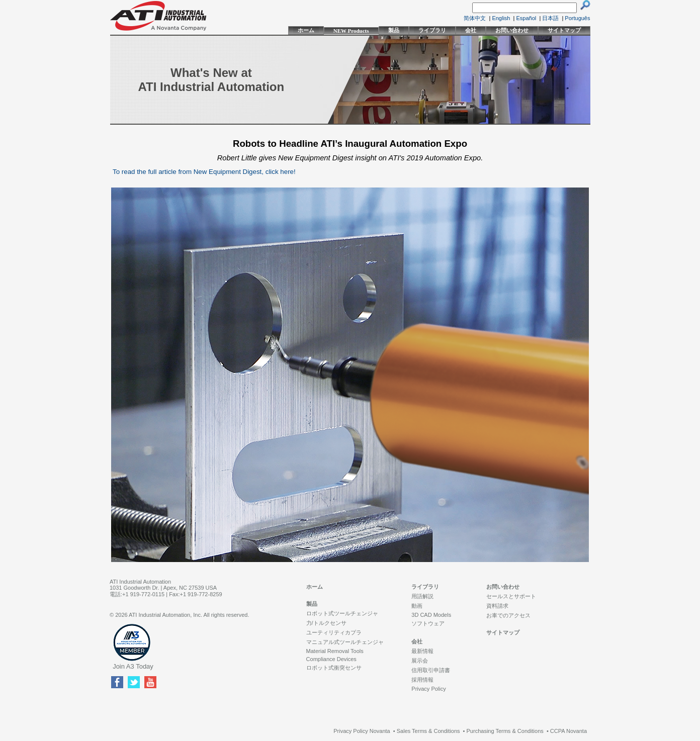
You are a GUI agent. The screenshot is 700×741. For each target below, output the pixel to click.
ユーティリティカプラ (334, 632)
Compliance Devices (331, 659)
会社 (471, 30)
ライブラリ (432, 30)
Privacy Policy (428, 689)
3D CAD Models (431, 615)
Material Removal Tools (335, 651)
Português (577, 18)
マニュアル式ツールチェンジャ (345, 642)
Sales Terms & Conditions (428, 731)
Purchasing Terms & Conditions (505, 731)
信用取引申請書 (431, 670)
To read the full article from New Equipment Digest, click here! (204, 172)
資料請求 (497, 606)
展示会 (420, 661)
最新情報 (422, 651)
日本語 (550, 18)
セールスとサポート (511, 596)
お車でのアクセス (508, 615)
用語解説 (422, 596)
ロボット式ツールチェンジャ (342, 613)
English (501, 18)
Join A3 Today (133, 666)
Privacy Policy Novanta (362, 731)
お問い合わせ (512, 30)
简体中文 (475, 18)
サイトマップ (564, 30)
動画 (417, 606)
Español (527, 18)
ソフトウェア (428, 623)
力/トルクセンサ (326, 623)
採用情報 (422, 680)
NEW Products (351, 31)
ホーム (306, 30)
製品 (394, 30)
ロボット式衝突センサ (334, 668)
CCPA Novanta (568, 731)
